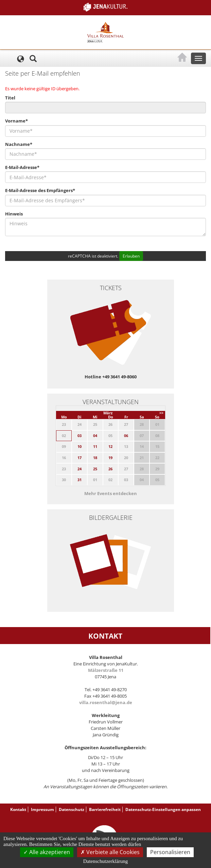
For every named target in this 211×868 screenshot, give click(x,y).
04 (95, 436)
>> (161, 413)
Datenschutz (72, 809)
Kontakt (18, 809)
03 (80, 436)
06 (126, 436)
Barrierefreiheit (105, 809)
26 (110, 469)
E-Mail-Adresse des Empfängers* (40, 190)
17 (80, 458)
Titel (10, 98)
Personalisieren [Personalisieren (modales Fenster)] (170, 852)
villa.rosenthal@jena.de (106, 702)
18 (95, 458)
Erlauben (131, 256)
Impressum (42, 809)
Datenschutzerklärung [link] (106, 861)
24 (80, 469)
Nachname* (19, 144)
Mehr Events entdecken (111, 493)
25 (95, 469)
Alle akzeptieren (47, 852)
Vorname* (16, 121)
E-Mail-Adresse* (22, 167)
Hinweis (14, 214)
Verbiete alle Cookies (110, 852)
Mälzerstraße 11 (106, 670)
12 (110, 446)
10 (80, 446)
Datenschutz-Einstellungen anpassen (163, 809)
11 (95, 446)
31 (80, 480)
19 (110, 458)
